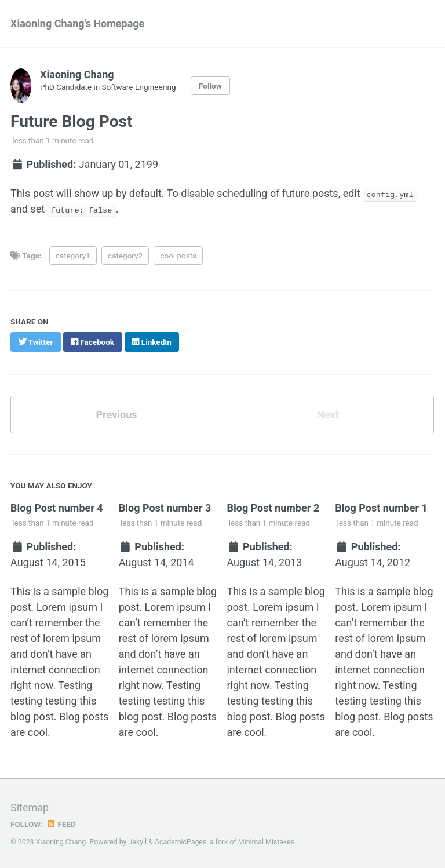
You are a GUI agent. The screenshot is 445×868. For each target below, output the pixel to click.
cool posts (178, 255)
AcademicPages (180, 842)
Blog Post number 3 (165, 507)
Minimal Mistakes (266, 842)
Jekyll (138, 842)
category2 (125, 255)
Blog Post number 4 (57, 507)
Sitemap (30, 807)
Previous (117, 415)
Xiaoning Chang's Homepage (77, 23)
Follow (210, 86)
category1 (73, 255)
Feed (61, 824)
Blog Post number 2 (273, 507)
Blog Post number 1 (381, 507)
